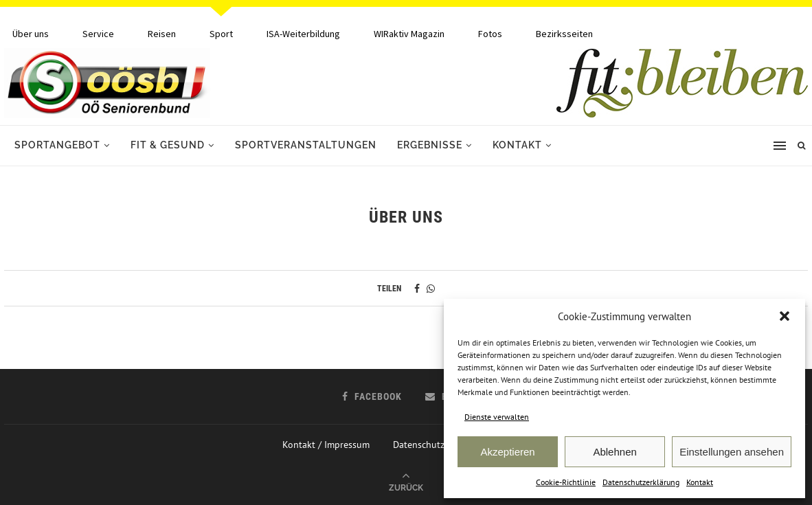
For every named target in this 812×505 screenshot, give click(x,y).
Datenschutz (419, 445)
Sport (221, 34)
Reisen (162, 34)
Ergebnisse (430, 145)
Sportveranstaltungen (306, 145)
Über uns (31, 34)
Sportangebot (57, 145)
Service (98, 34)
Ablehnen (614, 452)
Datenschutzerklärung (641, 482)
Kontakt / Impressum (326, 445)
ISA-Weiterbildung (303, 34)
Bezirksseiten (564, 34)
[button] (785, 316)
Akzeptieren (507, 452)
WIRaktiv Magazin (409, 34)
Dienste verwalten (497, 417)
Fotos (490, 34)
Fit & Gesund (168, 145)
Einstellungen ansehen (732, 452)
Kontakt (700, 482)
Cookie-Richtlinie (566, 482)
